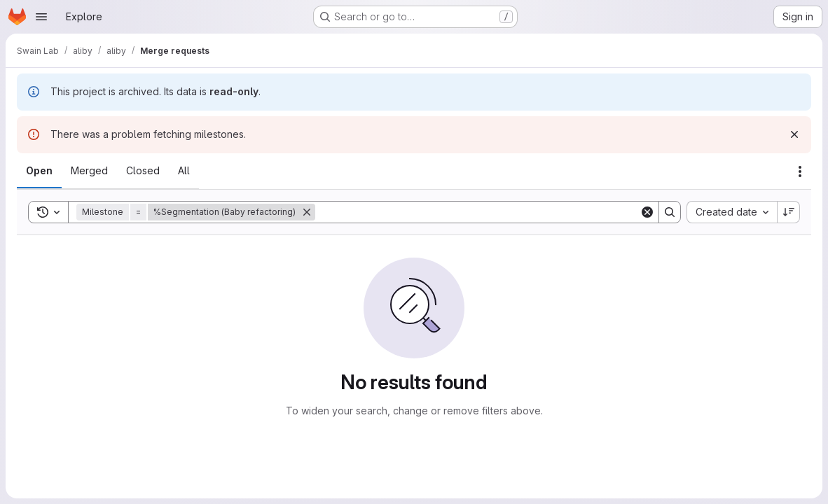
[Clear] (647, 212)
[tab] (39, 171)
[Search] (477, 212)
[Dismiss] (794, 134)
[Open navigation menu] (41, 17)
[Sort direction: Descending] (789, 212)
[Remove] (307, 212)
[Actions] (800, 171)
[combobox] (732, 212)
